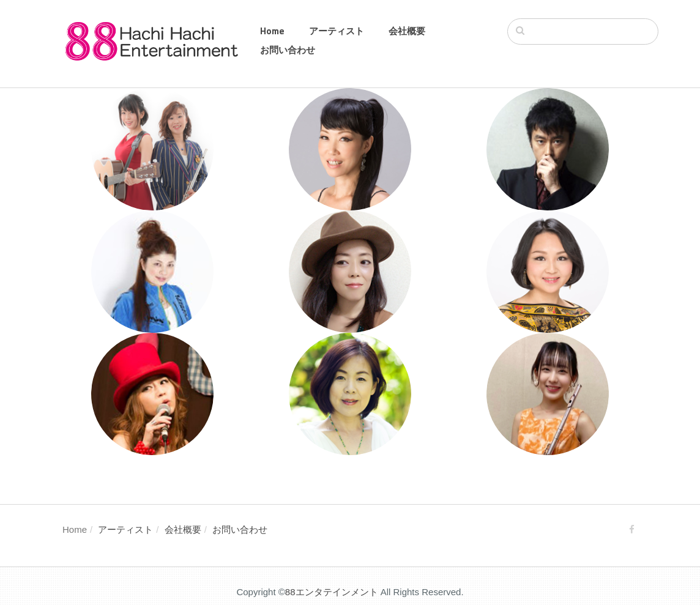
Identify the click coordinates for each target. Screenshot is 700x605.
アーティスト (337, 31)
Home (272, 31)
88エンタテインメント (332, 592)
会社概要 (407, 31)
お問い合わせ (288, 50)
